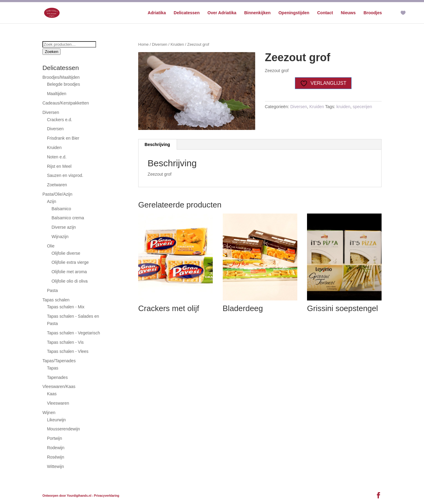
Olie (51, 246)
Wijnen (49, 413)
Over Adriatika (222, 13)
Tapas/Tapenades (59, 361)
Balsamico (61, 209)
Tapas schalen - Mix (66, 307)
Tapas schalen (56, 300)
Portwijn (55, 438)
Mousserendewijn (63, 429)
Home (143, 44)
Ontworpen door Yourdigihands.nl (67, 496)
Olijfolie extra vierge (70, 262)
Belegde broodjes (63, 84)
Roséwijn (56, 457)
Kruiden (177, 44)
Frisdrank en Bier (63, 138)
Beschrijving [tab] (157, 144)
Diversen (160, 44)
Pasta (52, 290)
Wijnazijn (60, 237)
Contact (325, 13)
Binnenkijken (257, 13)
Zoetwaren (57, 185)
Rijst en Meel (59, 166)
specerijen (362, 107)
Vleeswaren (58, 403)
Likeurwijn (56, 420)
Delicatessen (187, 13)
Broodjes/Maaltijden (61, 77)
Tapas (53, 368)
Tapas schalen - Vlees (68, 351)
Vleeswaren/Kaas (59, 386)
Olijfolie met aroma (69, 272)
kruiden (343, 107)
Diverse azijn (64, 227)
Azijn (52, 201)
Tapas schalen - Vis (65, 342)
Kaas (52, 394)
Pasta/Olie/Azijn (57, 194)
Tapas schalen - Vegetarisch (73, 333)
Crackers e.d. (60, 120)
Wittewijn (55, 466)
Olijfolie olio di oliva (70, 281)
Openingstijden (294, 13)
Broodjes (373, 13)
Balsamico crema (68, 218)
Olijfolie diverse (66, 253)
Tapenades (57, 377)
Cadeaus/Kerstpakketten (66, 103)
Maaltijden (57, 94)
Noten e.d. (57, 157)
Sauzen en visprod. (65, 175)
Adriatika (157, 13)
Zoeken (52, 52)
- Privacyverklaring (106, 496)
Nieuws (348, 13)
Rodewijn (56, 448)
